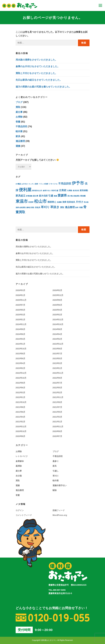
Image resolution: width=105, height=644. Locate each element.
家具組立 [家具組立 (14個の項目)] (21, 196)
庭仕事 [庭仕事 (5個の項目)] (36, 196)
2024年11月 (21, 324)
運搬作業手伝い (60, 485)
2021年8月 (20, 407)
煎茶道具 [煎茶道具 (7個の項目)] (71, 202)
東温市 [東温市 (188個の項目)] (22, 201)
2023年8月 (20, 354)
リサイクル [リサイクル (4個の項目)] (53, 184)
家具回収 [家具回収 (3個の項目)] (76, 191)
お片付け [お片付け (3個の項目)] (25, 184)
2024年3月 (20, 339)
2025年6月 (57, 305)
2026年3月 (20, 290)
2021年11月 (58, 397)
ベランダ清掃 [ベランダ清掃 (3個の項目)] (43, 184)
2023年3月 (57, 363)
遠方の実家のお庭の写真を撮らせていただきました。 (43, 87)
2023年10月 (21, 349)
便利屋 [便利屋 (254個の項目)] (25, 190)
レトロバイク (22, 456)
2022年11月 (58, 373)
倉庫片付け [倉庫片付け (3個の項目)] (47, 191)
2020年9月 (57, 431)
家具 (18, 136)
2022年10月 (21, 378)
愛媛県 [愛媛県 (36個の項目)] (62, 195)
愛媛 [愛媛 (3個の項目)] (55, 196)
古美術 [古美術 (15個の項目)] (63, 190)
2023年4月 (20, 363)
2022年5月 (57, 388)
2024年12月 (58, 320)
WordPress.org (60, 515)
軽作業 (19, 131)
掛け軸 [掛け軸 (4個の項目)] (70, 196)
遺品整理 (20, 141)
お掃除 (19, 117)
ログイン (20, 510)
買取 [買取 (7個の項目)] (62, 207)
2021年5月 (57, 412)
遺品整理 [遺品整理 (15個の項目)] (70, 207)
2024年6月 (20, 334)
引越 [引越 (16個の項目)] (51, 196)
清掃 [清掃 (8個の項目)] (64, 202)
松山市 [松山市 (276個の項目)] (40, 201)
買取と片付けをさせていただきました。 (36, 73)
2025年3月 (20, 315)
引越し (56, 471)
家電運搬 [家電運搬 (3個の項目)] (29, 196)
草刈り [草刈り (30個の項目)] (45, 207)
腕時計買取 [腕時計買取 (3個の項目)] (30, 207)
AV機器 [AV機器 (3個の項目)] (18, 184)
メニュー (100, 5)
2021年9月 (57, 402)
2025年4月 (57, 310)
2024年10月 (58, 324)
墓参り (56, 461)
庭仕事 (19, 112)
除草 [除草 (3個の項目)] (77, 207)
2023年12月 (58, 344)
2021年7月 (57, 407)
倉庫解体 (20, 461)
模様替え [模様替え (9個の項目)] (52, 202)
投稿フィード (59, 510)
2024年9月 (20, 329)
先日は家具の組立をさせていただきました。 (39, 80)
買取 (18, 107)
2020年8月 (20, 436)
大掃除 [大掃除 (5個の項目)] (70, 191)
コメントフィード (24, 515)
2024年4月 (57, 334)
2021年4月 (20, 417)
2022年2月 (57, 393)
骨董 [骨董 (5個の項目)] (81, 207)
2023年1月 (57, 368)
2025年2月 (57, 315)
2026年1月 (20, 295)
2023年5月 (57, 358)
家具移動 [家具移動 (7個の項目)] (84, 190)
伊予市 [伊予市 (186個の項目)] (78, 183)
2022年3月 (20, 393)
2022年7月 (57, 383)
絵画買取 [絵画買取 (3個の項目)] (23, 207)
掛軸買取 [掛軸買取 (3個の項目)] (76, 196)
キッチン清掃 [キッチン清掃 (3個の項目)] (33, 184)
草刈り (56, 476)
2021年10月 (21, 402)
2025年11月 (21, 300)
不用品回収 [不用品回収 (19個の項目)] (65, 184)
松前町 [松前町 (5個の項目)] (31, 202)
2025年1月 (20, 320)
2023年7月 (57, 354)
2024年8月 (57, 329)
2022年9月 (57, 378)
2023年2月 (20, 368)
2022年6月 (20, 388)
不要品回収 (21, 126)
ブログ (19, 102)
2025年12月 (58, 295)
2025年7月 (20, 305)
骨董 (18, 122)
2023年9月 (57, 349)
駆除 (55, 490)
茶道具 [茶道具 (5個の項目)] (38, 207)
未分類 (19, 476)
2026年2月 (57, 290)
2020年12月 (21, 427)
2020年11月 (58, 427)
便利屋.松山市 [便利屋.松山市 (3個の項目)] (37, 191)
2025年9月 (57, 300)
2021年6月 (20, 412)
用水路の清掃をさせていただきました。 (36, 60)
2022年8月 (20, 383)
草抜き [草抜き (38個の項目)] (55, 207)
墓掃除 (19, 466)
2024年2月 (57, 339)
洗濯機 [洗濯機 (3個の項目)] (59, 202)
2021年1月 (57, 422)
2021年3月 (57, 417)
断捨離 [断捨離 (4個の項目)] (83, 196)
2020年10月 (21, 431)
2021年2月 (20, 422)
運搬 (18, 146)
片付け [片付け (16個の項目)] (79, 202)
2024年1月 (20, 344)
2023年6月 (20, 358)
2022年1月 (20, 397)
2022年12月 (21, 373)
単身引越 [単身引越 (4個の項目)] (55, 190)
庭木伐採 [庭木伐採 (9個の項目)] (43, 196)
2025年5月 (20, 310)
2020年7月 (57, 436)
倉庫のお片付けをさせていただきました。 (38, 66)
